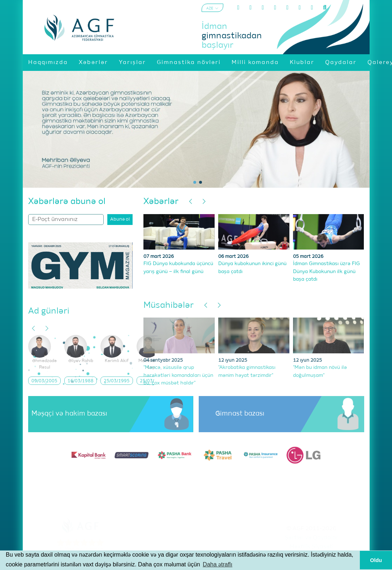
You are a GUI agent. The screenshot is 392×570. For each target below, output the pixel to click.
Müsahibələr (169, 305)
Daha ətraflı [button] (217, 564)
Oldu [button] (376, 560)
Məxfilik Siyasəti (311, 547)
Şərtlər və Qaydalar (312, 538)
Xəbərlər (161, 201)
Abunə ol (120, 219)
